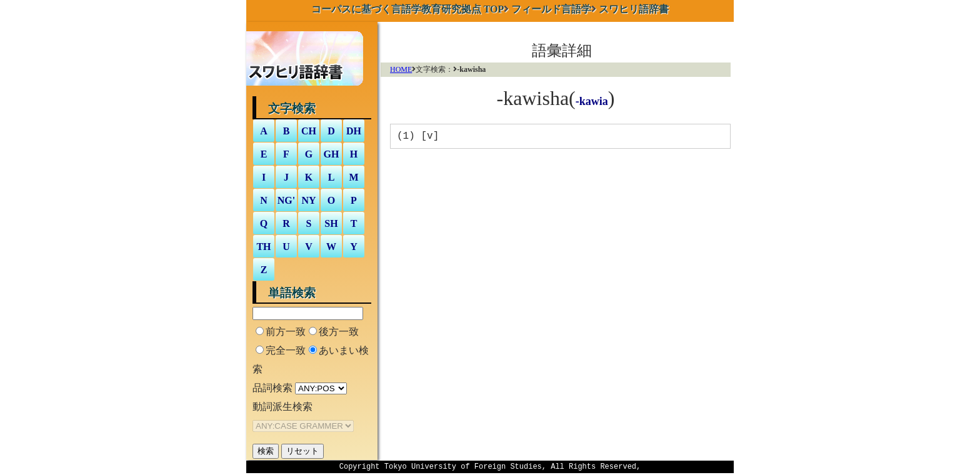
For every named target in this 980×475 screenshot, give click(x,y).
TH (263, 247)
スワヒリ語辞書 (634, 9)
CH (309, 131)
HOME (401, 69)
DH (354, 131)
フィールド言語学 (551, 9)
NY (308, 200)
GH (332, 154)
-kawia (592, 101)
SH (331, 223)
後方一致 (339, 332)
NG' (286, 200)
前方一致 (286, 332)
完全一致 (286, 350)
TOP (408, 9)
